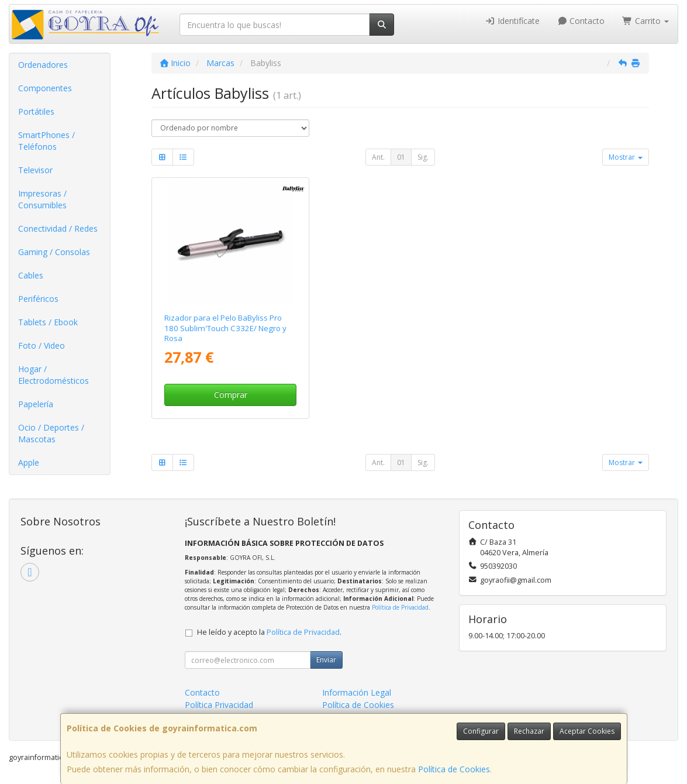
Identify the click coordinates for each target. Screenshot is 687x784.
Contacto (581, 21)
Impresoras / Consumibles (42, 199)
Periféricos (38, 299)
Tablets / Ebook (48, 322)
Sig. (423, 157)
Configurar (481, 731)
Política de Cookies (454, 769)
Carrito (645, 21)
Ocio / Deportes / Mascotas (51, 433)
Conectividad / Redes (58, 228)
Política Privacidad (219, 705)
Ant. (378, 157)
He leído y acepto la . (269, 632)
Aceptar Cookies (587, 731)
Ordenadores (43, 65)
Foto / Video (42, 345)
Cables (31, 275)
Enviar (326, 660)
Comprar (231, 395)
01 (401, 157)
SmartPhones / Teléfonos (46, 141)
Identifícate (512, 21)
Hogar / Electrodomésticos (53, 375)
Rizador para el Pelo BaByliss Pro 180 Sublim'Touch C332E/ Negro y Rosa (225, 328)
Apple (29, 463)
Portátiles (36, 111)
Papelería (36, 404)
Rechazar (529, 731)
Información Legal (357, 692)
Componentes (45, 88)
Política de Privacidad (400, 607)
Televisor (35, 170)
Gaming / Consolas (54, 252)
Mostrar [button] (626, 157)
